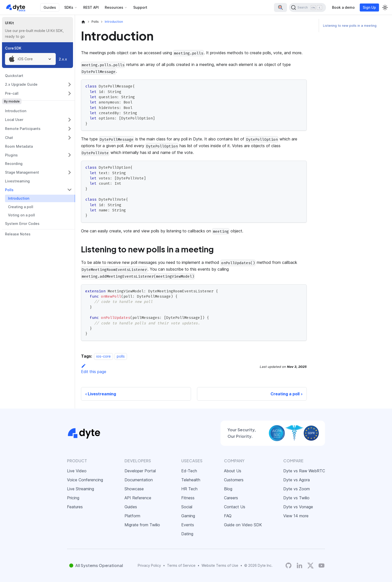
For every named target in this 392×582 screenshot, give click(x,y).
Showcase (134, 489)
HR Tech (189, 489)
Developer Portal (140, 471)
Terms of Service (181, 565)
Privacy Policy (149, 565)
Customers (234, 480)
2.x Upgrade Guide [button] (21, 84)
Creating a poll (21, 207)
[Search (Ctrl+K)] (307, 7)
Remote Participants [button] (23, 129)
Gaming (188, 516)
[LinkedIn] (299, 565)
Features (75, 507)
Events (188, 525)
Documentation (139, 480)
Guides (50, 7)
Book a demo (343, 7)
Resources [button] (114, 7)
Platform (132, 516)
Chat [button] (9, 138)
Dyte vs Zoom (296, 489)
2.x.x (63, 59)
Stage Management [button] (22, 172)
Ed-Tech (189, 471)
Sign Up (369, 7)
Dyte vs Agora (296, 480)
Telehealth (191, 480)
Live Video (77, 471)
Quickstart (14, 76)
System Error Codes (22, 224)
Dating (187, 534)
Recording (14, 164)
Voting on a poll (21, 215)
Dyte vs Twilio (296, 498)
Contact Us (235, 507)
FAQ (228, 516)
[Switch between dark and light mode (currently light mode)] (385, 7)
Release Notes (18, 234)
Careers (231, 498)
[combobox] (30, 59)
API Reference (138, 498)
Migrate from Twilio (142, 525)
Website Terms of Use (220, 565)
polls (121, 356)
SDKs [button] (69, 7)
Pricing (73, 498)
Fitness (188, 498)
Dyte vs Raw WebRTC (304, 471)
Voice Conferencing (85, 480)
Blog (228, 489)
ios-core (103, 356)
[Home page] (83, 22)
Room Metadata (19, 146)
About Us (233, 471)
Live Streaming (80, 489)
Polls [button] (9, 190)
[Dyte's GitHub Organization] (288, 565)
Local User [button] (14, 120)
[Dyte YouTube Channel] (321, 565)
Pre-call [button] (12, 93)
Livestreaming (17, 181)
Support (140, 7)
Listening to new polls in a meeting (350, 26)
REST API (91, 7)
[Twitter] (310, 566)
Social (187, 507)
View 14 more (296, 516)
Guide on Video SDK (243, 525)
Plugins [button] (11, 155)
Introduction (16, 111)
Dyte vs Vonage (298, 507)
